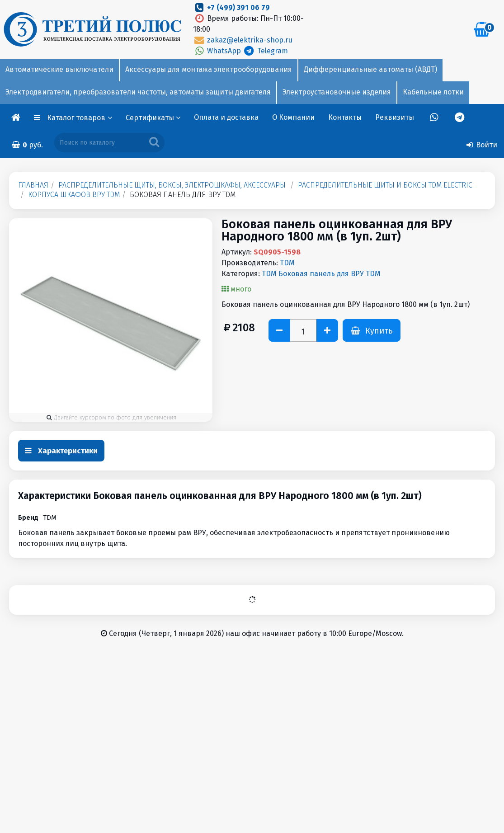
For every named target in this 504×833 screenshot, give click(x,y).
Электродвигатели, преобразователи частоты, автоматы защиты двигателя (138, 92)
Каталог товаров (80, 118)
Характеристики (61, 451)
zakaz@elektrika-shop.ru (243, 40)
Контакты (345, 117)
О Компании (293, 117)
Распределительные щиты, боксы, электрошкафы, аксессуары (172, 185)
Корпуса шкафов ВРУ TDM (74, 195)
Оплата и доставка (226, 117)
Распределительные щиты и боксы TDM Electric (385, 185)
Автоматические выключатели (59, 69)
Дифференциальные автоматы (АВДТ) (370, 69)
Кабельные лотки (433, 92)
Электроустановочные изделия (337, 92)
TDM (287, 263)
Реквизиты (395, 117)
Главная (33, 185)
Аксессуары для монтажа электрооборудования (209, 69)
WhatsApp (218, 51)
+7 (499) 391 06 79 (238, 7)
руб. (27, 145)
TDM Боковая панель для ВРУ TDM (321, 274)
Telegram (265, 51)
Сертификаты (153, 118)
